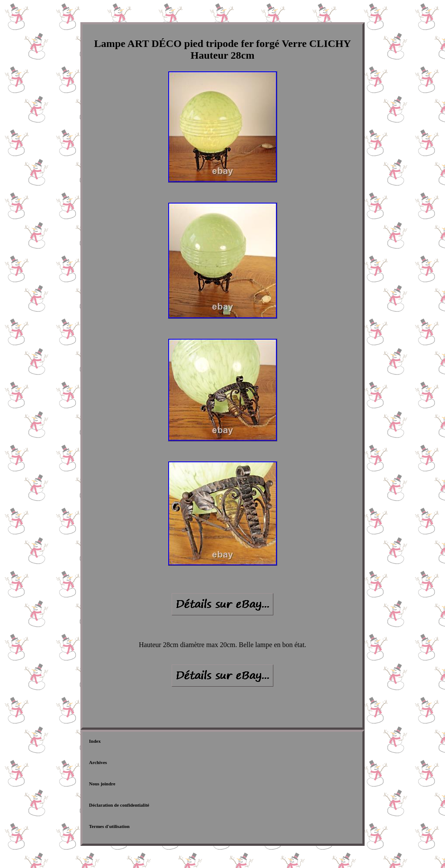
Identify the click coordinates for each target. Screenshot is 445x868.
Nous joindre (102, 784)
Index (95, 741)
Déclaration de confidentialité (119, 805)
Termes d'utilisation (109, 826)
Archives (98, 762)
